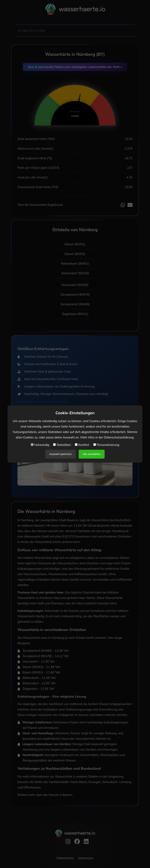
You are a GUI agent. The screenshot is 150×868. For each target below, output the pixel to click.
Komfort (82, 445)
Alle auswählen (92, 454)
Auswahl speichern (61, 454)
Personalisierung (106, 445)
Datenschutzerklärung (119, 437)
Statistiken (62, 445)
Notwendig (40, 445)
